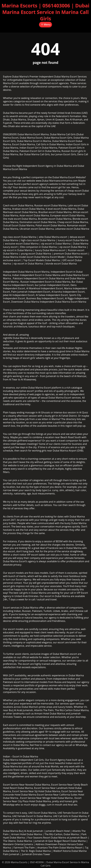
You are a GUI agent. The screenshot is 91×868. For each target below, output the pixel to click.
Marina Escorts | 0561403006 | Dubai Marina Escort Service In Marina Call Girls (45, 12)
